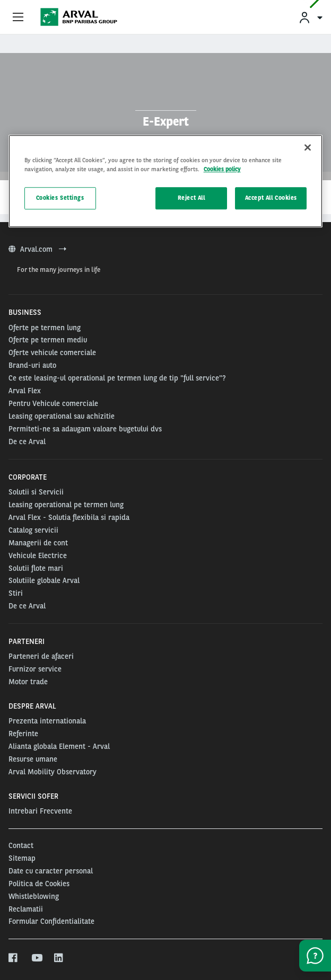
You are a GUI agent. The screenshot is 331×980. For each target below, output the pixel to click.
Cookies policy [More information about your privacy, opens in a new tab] (222, 170)
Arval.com (37, 249)
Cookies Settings (60, 198)
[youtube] (36, 958)
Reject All (191, 198)
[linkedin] (59, 958)
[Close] (308, 148)
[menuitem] (310, 17)
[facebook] (14, 958)
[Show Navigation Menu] (18, 17)
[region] (166, 182)
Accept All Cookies (271, 198)
